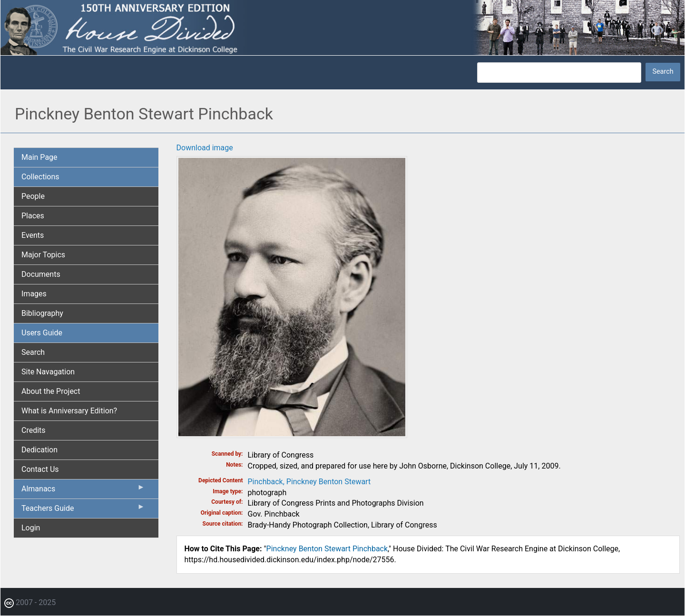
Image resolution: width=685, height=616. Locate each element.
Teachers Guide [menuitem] (83, 510)
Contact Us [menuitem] (40, 469)
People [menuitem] (33, 196)
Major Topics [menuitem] (43, 255)
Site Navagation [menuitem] (48, 372)
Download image (205, 148)
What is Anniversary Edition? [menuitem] (69, 411)
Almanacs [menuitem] (83, 491)
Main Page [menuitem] (39, 157)
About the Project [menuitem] (51, 391)
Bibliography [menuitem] (42, 313)
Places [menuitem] (33, 216)
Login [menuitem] (31, 528)
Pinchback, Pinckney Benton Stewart (309, 482)
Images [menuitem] (34, 294)
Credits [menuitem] (34, 430)
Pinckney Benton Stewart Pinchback (327, 549)
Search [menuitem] (33, 352)
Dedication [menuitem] (39, 450)
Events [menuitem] (33, 235)
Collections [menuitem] (40, 177)
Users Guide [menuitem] (42, 333)
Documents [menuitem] (41, 274)
